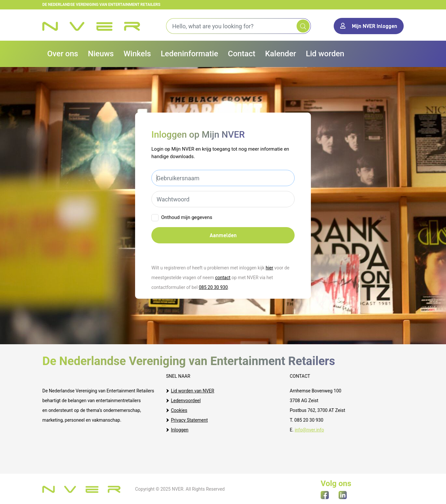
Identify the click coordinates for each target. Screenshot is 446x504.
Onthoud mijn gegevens (187, 217)
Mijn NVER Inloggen (369, 26)
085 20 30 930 (213, 287)
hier (269, 268)
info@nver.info (309, 430)
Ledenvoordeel (186, 401)
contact (223, 278)
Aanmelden (223, 235)
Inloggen (180, 430)
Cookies (179, 410)
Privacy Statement (189, 420)
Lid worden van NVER (193, 391)
